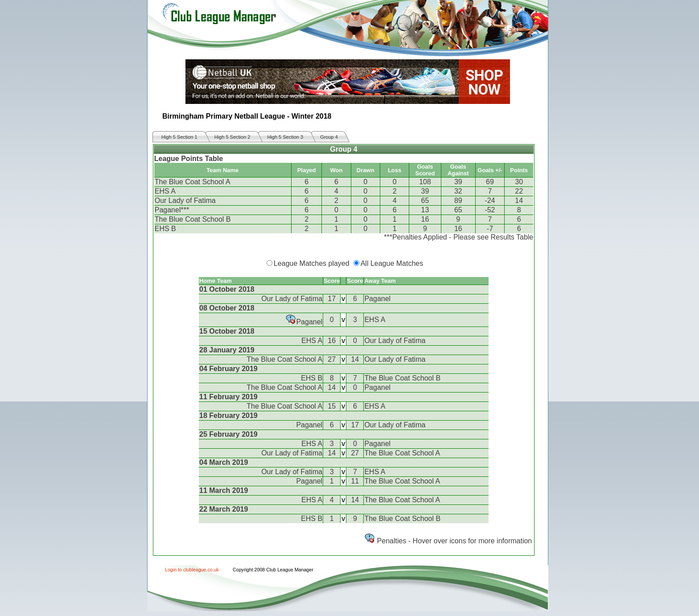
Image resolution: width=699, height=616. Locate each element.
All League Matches (392, 263)
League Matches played (312, 263)
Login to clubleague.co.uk (192, 570)
